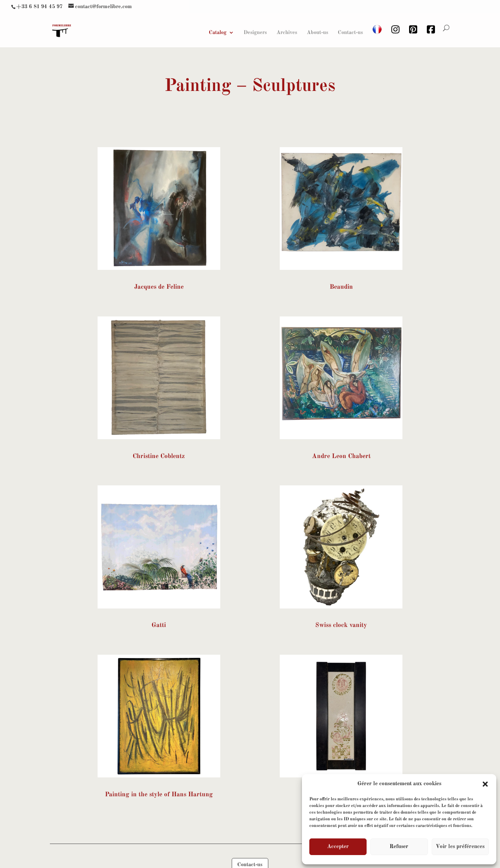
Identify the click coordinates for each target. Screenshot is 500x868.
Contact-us (350, 33)
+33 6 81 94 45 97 (39, 7)
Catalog (218, 33)
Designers (255, 33)
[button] (485, 784)
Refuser (399, 847)
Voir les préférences (460, 847)
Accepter (338, 847)
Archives (287, 33)
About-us (317, 33)
